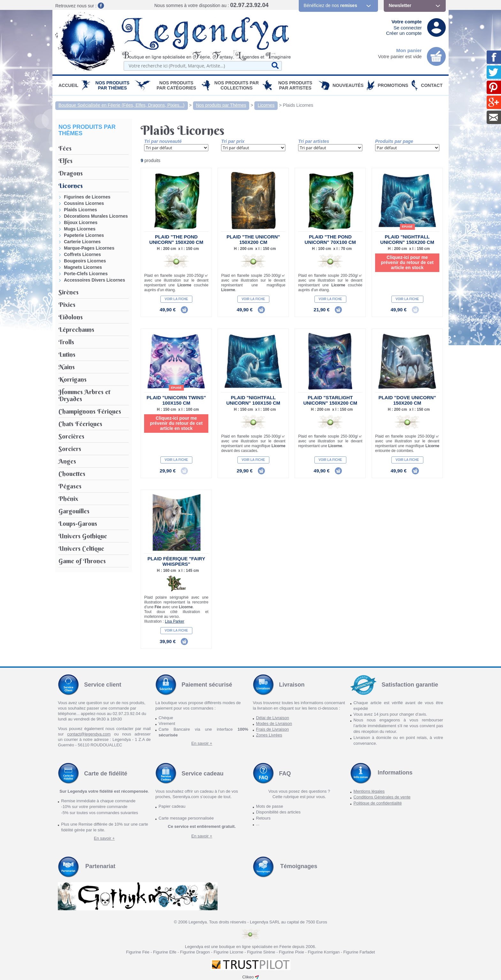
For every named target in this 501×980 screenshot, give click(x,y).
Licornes (266, 105)
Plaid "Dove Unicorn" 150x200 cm (407, 400)
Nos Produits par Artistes (295, 85)
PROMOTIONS (393, 85)
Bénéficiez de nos (330, 5)
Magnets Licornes (83, 267)
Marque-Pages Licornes (89, 248)
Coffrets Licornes (82, 254)
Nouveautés (348, 85)
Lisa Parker (175, 621)
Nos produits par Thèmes (113, 85)
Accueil (68, 85)
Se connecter (408, 28)
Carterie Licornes (82, 242)
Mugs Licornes (80, 229)
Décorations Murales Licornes (96, 216)
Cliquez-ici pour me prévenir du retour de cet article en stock (407, 262)
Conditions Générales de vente (382, 797)
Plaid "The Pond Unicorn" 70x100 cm (330, 239)
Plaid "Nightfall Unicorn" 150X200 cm (407, 239)
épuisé (407, 227)
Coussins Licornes (84, 203)
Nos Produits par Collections (237, 85)
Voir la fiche (176, 299)
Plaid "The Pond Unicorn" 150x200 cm (176, 239)
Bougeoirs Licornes (85, 261)
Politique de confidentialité (378, 803)
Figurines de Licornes (87, 197)
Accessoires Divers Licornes (94, 280)
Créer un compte (404, 33)
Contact (432, 85)
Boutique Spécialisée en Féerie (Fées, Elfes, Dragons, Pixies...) (122, 105)
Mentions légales (369, 791)
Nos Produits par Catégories (176, 85)
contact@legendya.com (89, 734)
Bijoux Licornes (81, 222)
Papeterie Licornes (84, 235)
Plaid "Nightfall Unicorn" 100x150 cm (253, 400)
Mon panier (409, 50)
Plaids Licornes (298, 105)
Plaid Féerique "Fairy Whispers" (176, 561)
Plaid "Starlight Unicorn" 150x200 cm (330, 400)
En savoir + (202, 743)
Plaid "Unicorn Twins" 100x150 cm (176, 400)
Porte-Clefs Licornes (86, 274)
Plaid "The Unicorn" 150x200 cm (253, 239)
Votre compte (407, 22)
